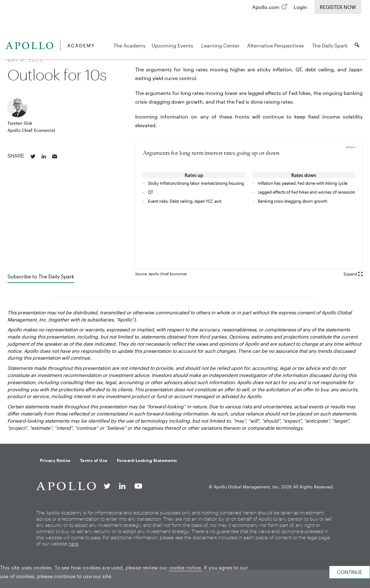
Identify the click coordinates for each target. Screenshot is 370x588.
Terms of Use (94, 460)
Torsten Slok (20, 123)
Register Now (338, 7)
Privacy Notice (55, 460)
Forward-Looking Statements (147, 460)
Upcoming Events (173, 45)
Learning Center (221, 45)
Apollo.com (266, 7)
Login (300, 7)
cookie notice (185, 567)
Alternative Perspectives (276, 45)
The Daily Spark (330, 45)
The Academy (129, 45)
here (74, 543)
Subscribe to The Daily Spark (41, 276)
